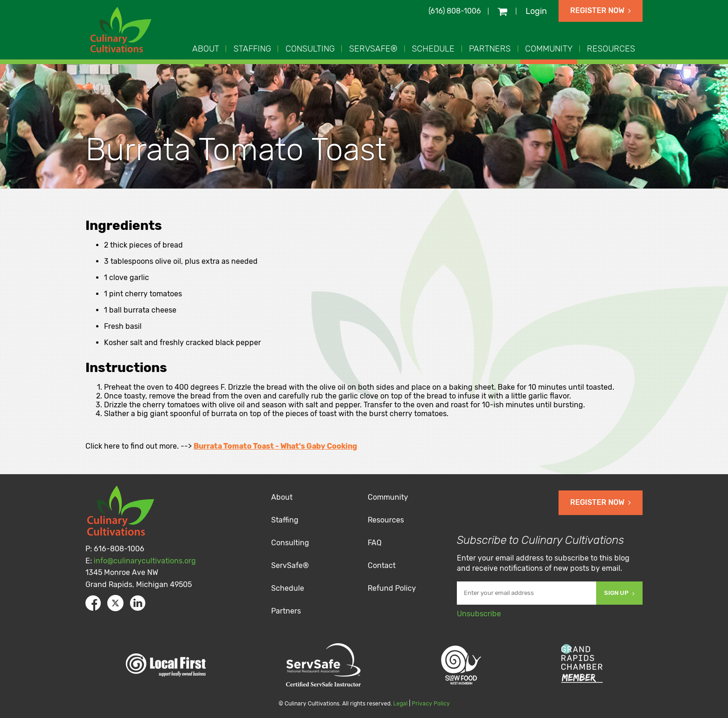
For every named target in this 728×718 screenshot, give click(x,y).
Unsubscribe (479, 614)
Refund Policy (392, 588)
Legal (400, 704)
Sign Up (619, 593)
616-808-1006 (119, 549)
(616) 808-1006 (455, 11)
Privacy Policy (431, 704)
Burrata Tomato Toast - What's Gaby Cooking (275, 446)
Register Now (601, 10)
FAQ (375, 543)
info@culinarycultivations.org (145, 561)
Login (536, 11)
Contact (382, 565)
